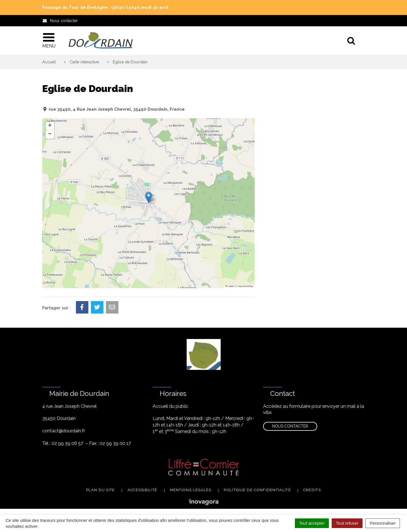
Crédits (312, 490)
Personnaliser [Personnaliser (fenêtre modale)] (383, 523)
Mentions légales (191, 490)
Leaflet (230, 286)
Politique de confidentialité (257, 490)
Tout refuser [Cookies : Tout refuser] (347, 523)
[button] (149, 197)
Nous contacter (290, 426)
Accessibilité (142, 490)
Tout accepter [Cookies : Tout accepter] (312, 523)
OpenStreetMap (246, 286)
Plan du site (101, 490)
